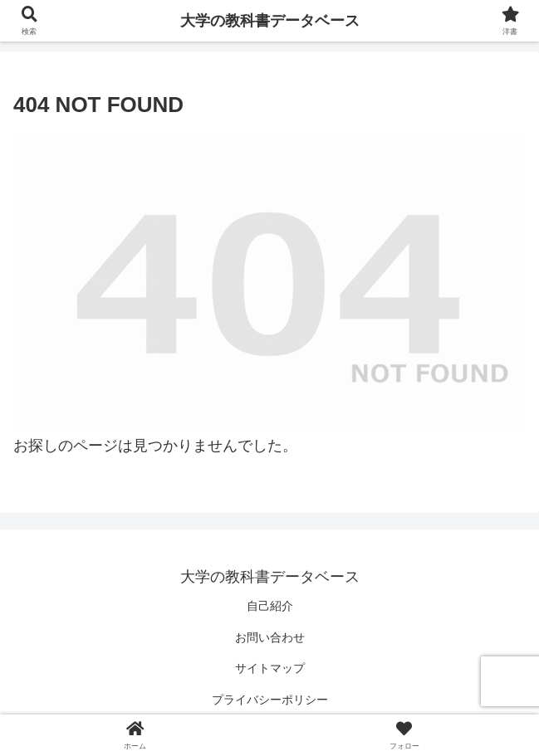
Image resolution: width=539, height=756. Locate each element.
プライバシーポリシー (270, 700)
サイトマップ (270, 668)
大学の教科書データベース (270, 21)
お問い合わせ (270, 637)
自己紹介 (270, 606)
